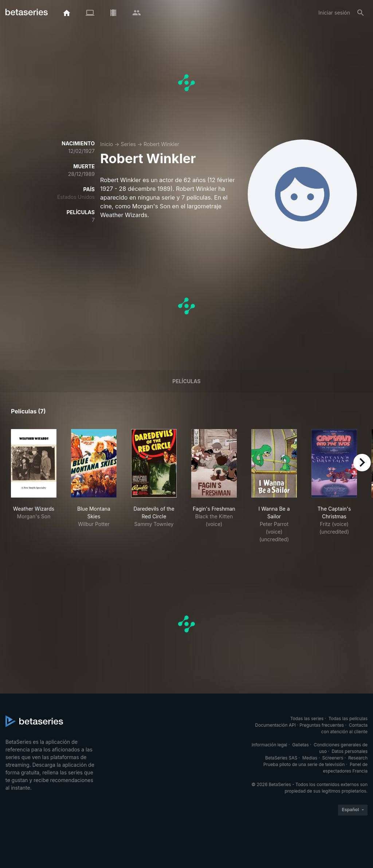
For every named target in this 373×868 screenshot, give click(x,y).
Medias (310, 758)
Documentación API (275, 725)
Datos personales (350, 751)
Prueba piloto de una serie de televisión (304, 764)
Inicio (107, 144)
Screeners (333, 758)
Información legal (270, 745)
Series (128, 144)
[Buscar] (361, 13)
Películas (186, 381)
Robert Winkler (161, 144)
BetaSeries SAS (281, 758)
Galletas (301, 745)
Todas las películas (348, 718)
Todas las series (307, 718)
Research (358, 758)
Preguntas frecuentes (322, 725)
